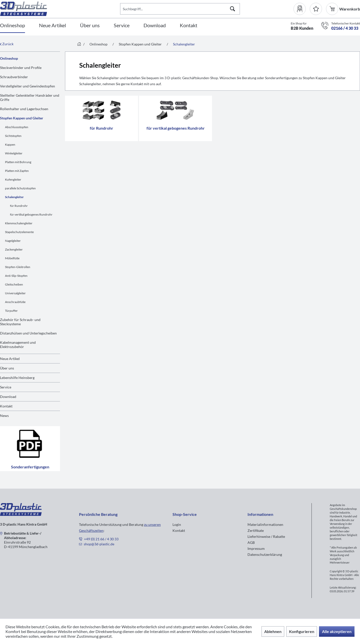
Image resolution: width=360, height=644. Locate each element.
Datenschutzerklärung (265, 554)
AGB (251, 542)
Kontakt (6, 406)
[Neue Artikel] (52, 26)
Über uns (7, 368)
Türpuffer (11, 311)
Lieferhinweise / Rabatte (266, 536)
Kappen (10, 145)
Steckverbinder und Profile (21, 68)
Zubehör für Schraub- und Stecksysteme (20, 322)
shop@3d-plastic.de (99, 544)
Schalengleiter (14, 197)
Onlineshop (9, 58)
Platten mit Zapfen (17, 171)
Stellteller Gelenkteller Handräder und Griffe (30, 97)
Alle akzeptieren (337, 631)
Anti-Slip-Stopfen (16, 276)
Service (6, 387)
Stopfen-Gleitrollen (18, 267)
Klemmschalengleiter (19, 223)
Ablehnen (273, 631)
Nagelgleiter (13, 241)
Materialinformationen (265, 524)
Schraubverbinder (14, 77)
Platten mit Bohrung (18, 162)
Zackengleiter (14, 249)
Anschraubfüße (15, 302)
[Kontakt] (188, 26)
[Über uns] (90, 26)
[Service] (122, 26)
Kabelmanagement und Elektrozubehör (18, 344)
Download (8, 397)
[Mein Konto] (302, 9)
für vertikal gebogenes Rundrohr (31, 214)
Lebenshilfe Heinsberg (17, 378)
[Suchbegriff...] (180, 9)
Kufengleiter (13, 179)
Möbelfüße (12, 258)
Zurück (7, 44)
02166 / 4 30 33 (345, 28)
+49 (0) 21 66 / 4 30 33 (101, 539)
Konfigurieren (302, 631)
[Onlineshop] (12, 26)
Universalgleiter (15, 293)
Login (177, 524)
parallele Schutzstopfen (20, 188)
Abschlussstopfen (17, 127)
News (4, 416)
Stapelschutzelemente (19, 232)
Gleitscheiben (14, 284)
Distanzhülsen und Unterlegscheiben (28, 333)
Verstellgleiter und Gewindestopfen (27, 86)
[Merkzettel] (316, 9)
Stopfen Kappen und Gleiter (22, 118)
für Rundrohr (19, 206)
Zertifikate (256, 530)
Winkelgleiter (14, 153)
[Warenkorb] (333, 9)
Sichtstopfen (13, 136)
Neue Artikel (10, 359)
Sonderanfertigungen (30, 449)
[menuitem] (302, 9)
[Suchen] (232, 9)
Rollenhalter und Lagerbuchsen (24, 109)
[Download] (155, 26)
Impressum (256, 548)
